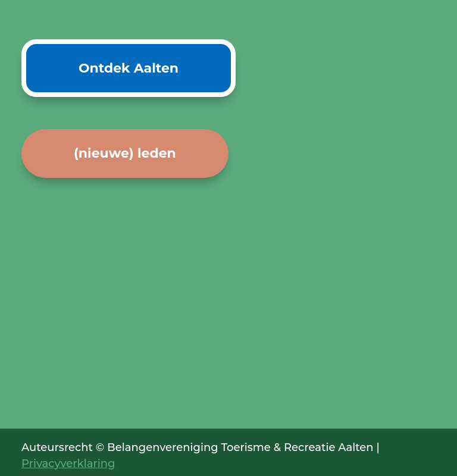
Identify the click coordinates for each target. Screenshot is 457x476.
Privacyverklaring (68, 464)
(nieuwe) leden (125, 153)
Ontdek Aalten (129, 68)
